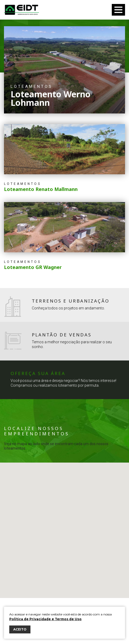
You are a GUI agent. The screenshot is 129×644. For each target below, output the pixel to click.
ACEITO (20, 629)
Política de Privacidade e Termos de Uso (45, 619)
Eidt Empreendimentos (21, 10)
